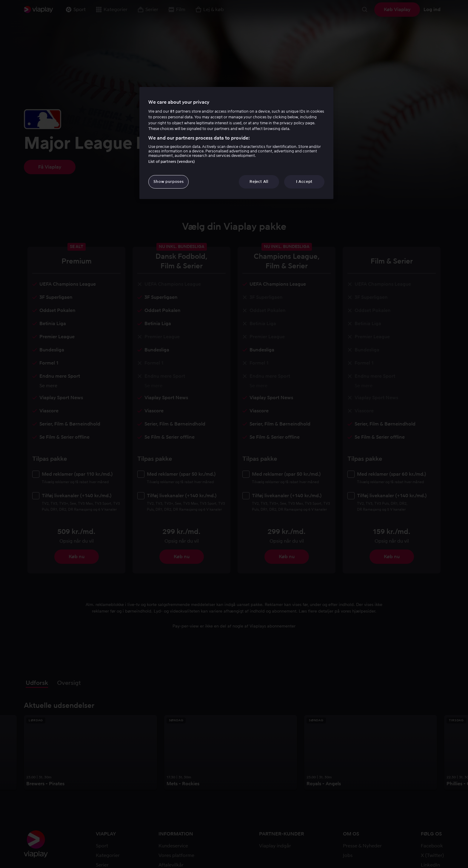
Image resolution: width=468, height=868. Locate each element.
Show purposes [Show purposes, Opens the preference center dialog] (168, 182)
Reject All (259, 182)
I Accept (304, 182)
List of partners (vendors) (172, 161)
